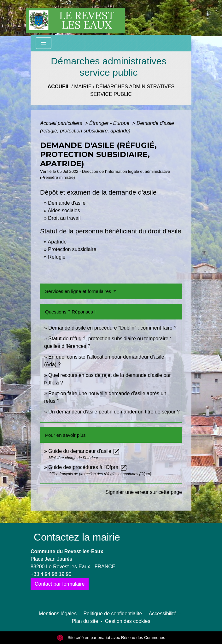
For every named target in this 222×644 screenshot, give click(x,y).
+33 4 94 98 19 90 (51, 574)
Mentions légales (58, 614)
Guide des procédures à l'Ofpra (88, 467)
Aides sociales (64, 211)
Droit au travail (64, 218)
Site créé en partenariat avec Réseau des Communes (111, 638)
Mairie (83, 87)
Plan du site (85, 621)
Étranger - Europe (110, 123)
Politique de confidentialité (113, 614)
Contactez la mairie (77, 537)
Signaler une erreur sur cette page (144, 492)
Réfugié (57, 257)
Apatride (57, 242)
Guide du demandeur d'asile (84, 451)
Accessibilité (163, 614)
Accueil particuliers (62, 123)
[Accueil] (75, 17)
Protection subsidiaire (72, 249)
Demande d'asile (67, 203)
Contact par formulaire (60, 584)
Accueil (59, 87)
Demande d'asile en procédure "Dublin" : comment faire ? (112, 328)
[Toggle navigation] (44, 43)
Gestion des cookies (127, 621)
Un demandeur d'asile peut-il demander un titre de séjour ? (114, 412)
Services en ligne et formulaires (79, 291)
